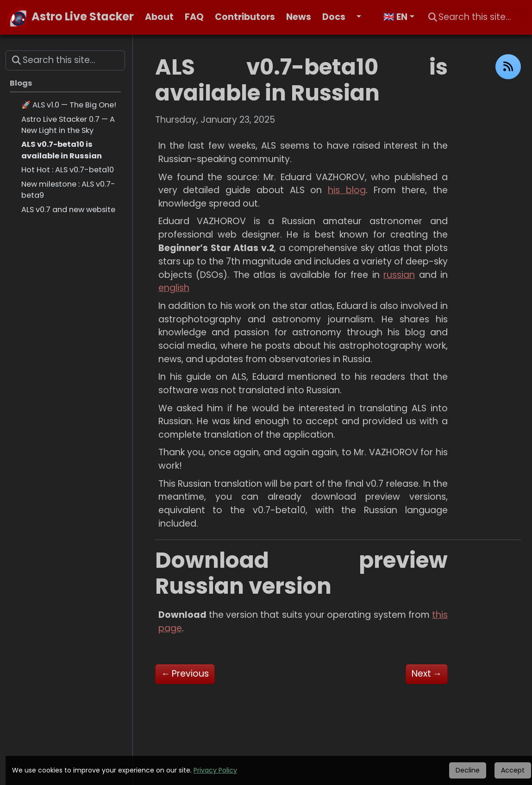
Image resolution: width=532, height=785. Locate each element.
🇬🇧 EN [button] (395, 17)
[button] (364, 17)
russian (399, 275)
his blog (347, 190)
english (174, 288)
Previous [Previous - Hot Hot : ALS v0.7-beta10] (185, 674)
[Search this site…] (474, 17)
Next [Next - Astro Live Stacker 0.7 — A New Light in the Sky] (427, 674)
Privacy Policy (215, 770)
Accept (513, 770)
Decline (468, 770)
